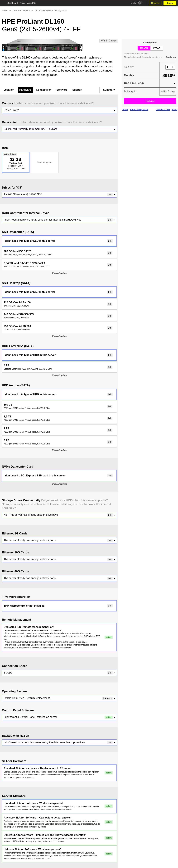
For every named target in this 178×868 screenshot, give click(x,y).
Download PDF (163, 110)
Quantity (129, 67)
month (144, 48)
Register (155, 3)
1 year (156, 48)
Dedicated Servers (21, 10)
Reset (125, 110)
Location (9, 90)
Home (5, 10)
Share (174, 110)
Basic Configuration (139, 110)
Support (77, 90)
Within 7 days (109, 41)
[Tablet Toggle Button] (3, 3)
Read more (171, 57)
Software (62, 90)
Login (170, 3)
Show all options (45, 162)
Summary (109, 90)
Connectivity (44, 90)
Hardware (25, 90)
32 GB (15, 161)
